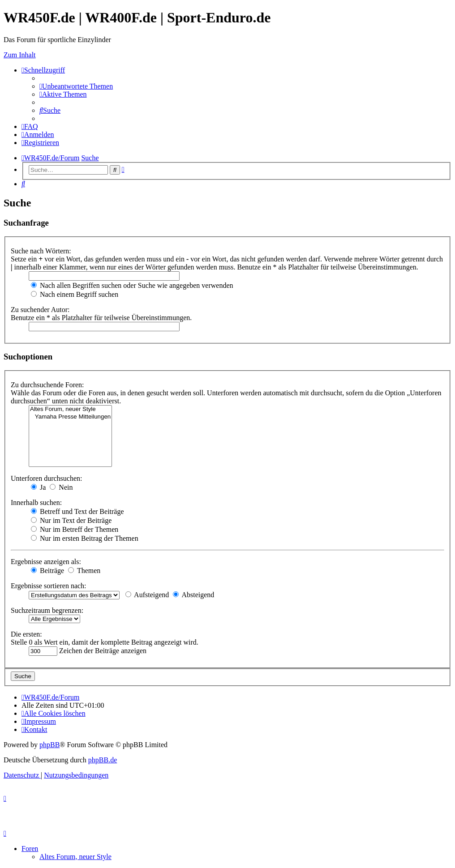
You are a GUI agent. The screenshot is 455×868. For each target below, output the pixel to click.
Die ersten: (26, 634)
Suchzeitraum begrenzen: (47, 610)
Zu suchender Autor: (40, 310)
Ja (38, 487)
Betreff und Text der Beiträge (77, 511)
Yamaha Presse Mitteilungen (70, 417)
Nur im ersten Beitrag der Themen (85, 538)
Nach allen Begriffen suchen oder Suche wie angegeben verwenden (132, 285)
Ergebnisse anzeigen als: (46, 562)
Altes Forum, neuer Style (70, 409)
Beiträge (47, 571)
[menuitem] (76, 86)
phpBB (49, 745)
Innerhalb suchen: (36, 502)
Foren (30, 849)
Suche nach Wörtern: (41, 251)
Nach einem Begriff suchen (75, 294)
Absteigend (193, 595)
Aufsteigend (147, 595)
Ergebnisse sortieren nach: (49, 586)
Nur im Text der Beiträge (71, 520)
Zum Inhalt (20, 55)
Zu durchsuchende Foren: (47, 385)
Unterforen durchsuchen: (47, 478)
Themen (84, 571)
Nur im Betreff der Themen (75, 529)
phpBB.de (103, 760)
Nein (61, 487)
